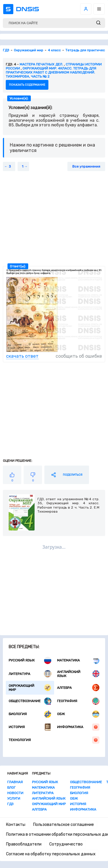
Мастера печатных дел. (41, 64)
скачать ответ (22, 356)
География (78, 701)
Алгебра (78, 688)
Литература (30, 674)
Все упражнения (86, 166)
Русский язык (30, 660)
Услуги (14, 798)
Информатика (78, 727)
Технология (54, 740)
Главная (15, 782)
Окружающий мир (30, 688)
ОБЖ (78, 714)
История (30, 727)
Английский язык (78, 674)
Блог (11, 788)
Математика (78, 660)
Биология (30, 714)
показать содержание (27, 85)
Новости (15, 793)
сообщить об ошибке (79, 356)
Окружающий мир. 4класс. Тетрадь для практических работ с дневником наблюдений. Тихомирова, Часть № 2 (51, 72)
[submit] (98, 23)
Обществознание (30, 701)
